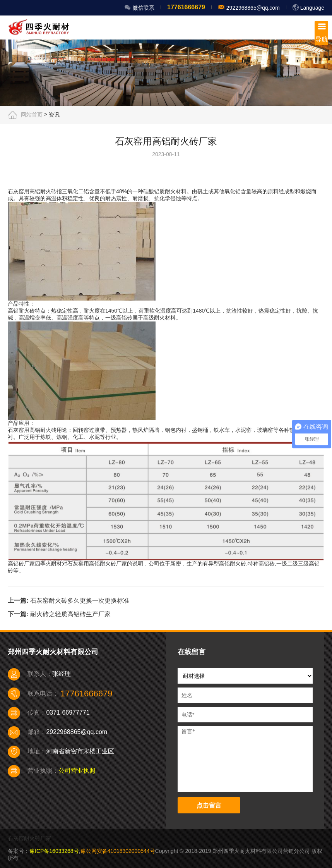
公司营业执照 (77, 771)
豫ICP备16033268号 (54, 851)
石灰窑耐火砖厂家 (29, 838)
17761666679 (186, 7)
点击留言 (209, 805)
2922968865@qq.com (252, 8)
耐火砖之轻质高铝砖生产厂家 (70, 614)
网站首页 (32, 115)
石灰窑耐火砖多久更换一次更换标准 (80, 601)
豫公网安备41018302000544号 (118, 851)
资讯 (54, 115)
